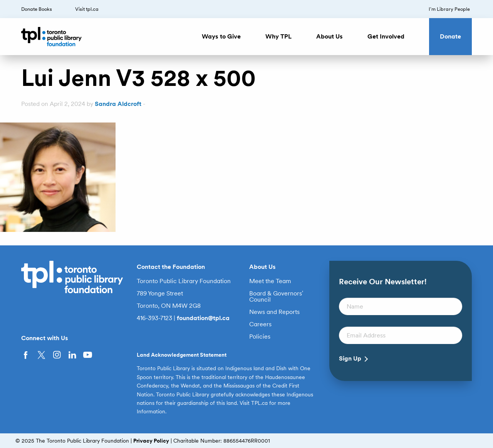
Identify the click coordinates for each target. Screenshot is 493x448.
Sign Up (350, 359)
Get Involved (386, 36)
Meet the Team (270, 281)
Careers (260, 324)
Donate (450, 36)
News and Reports (274, 312)
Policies (260, 337)
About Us (330, 36)
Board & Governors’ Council (276, 297)
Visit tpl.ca (87, 9)
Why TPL (278, 36)
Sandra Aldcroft (118, 104)
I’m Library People (449, 9)
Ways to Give (221, 36)
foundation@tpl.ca (203, 318)
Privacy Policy (151, 441)
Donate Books (37, 9)
